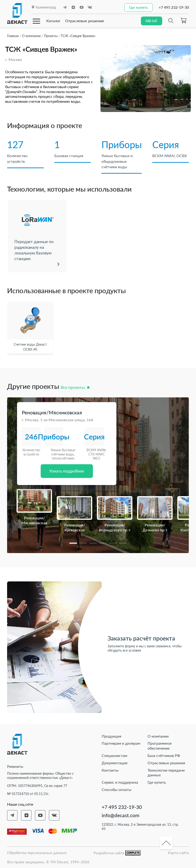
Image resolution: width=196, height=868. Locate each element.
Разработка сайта (117, 853)
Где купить (157, 782)
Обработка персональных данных (37, 853)
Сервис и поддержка (120, 782)
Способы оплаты (117, 789)
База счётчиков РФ (164, 755)
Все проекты (73, 387)
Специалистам (114, 755)
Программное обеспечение (160, 746)
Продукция (111, 736)
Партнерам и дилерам (121, 743)
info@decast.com (120, 815)
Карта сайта (178, 853)
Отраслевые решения (85, 21)
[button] (73, 543)
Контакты (110, 770)
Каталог (53, 21)
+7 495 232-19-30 (174, 7)
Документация (115, 763)
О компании (158, 736)
